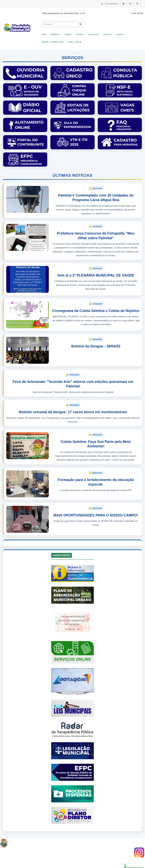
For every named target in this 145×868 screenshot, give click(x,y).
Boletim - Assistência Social (53, 42)
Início (44, 34)
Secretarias (94, 34)
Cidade (68, 34)
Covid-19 (108, 34)
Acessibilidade (109, 4)
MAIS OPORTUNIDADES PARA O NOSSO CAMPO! (96, 515)
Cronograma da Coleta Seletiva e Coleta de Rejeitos (96, 311)
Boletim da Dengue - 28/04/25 (96, 346)
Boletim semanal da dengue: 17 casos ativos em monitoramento (73, 412)
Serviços (80, 34)
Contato (120, 34)
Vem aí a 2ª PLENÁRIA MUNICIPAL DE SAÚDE (96, 275)
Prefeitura (55, 34)
